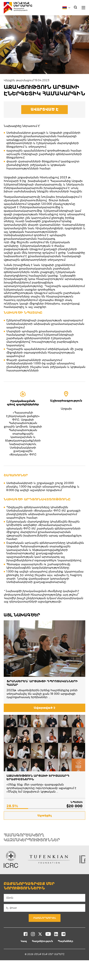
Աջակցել (45, 815)
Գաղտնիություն (42, 941)
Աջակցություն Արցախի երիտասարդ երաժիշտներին (38, 777)
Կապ (24, 941)
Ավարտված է (45, 109)
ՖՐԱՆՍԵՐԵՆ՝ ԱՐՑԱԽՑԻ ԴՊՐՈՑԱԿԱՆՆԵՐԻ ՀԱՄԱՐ (42, 683)
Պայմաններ (65, 941)
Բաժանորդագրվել (45, 918)
